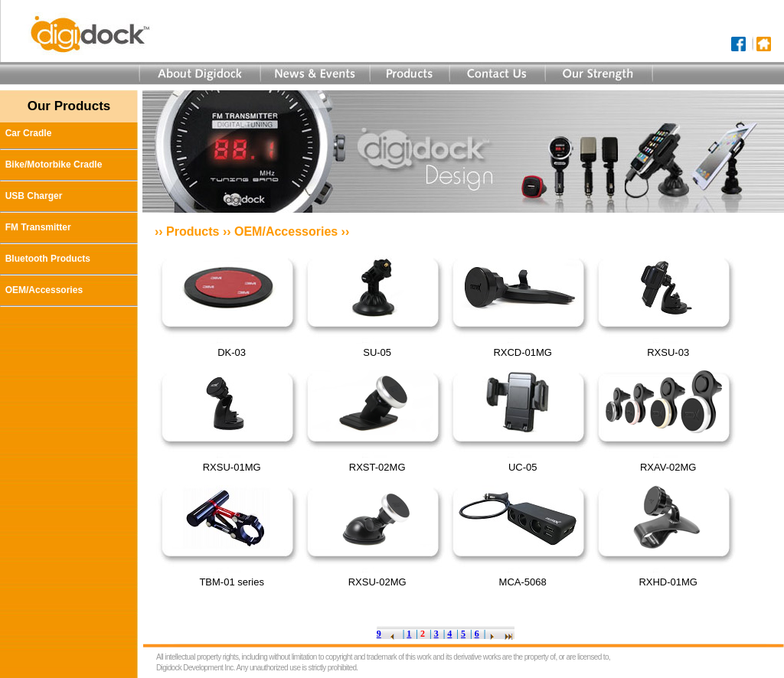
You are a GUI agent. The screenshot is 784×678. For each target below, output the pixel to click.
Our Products (69, 106)
